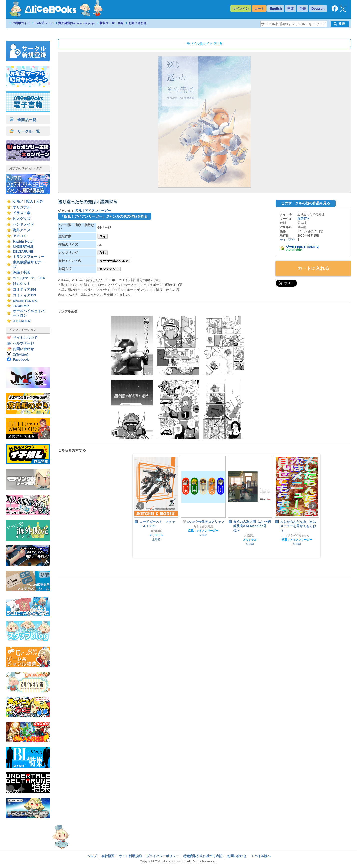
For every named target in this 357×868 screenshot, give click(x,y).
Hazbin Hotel (23, 241)
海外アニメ (22, 230)
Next (313, 506)
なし (103, 253)
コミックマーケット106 (29, 278)
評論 (16, 273)
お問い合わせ (137, 23)
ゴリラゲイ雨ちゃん (297, 535)
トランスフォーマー (29, 257)
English (276, 9)
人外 (40, 202)
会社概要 (108, 856)
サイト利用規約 (130, 856)
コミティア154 (25, 290)
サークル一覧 (25, 131)
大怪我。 (250, 535)
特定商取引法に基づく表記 (203, 856)
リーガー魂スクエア (114, 261)
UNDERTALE (23, 246)
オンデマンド (109, 269)
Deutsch (318, 9)
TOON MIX (21, 306)
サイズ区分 (287, 240)
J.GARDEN (22, 321)
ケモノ (18, 202)
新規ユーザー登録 (112, 23)
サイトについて (25, 338)
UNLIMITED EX (25, 301)
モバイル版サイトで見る (204, 43)
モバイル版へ (261, 856)
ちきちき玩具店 (203, 526)
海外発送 (76, 23)
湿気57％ (303, 219)
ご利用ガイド (21, 23)
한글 (303, 9)
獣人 (30, 202)
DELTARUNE (23, 251)
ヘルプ (92, 856)
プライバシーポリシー (163, 856)
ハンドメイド (23, 224)
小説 (26, 273)
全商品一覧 (23, 120)
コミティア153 (25, 295)
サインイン (241, 9)
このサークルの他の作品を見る (306, 203)
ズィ (103, 236)
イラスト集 (22, 213)
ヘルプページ (44, 23)
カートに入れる (313, 268)
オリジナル (22, 207)
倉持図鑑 (156, 531)
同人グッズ (22, 219)
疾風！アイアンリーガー (93, 211)
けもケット (22, 284)
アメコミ (20, 236)
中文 (291, 9)
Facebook (21, 360)
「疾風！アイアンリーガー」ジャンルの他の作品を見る (104, 216)
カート (259, 9)
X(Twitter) (21, 355)
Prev (140, 506)
